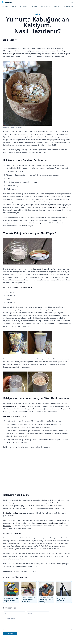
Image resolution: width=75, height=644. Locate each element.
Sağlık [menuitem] (14, 6)
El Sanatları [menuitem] (24, 6)
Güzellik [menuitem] (34, 6)
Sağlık (38, 14)
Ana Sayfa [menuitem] (5, 6)
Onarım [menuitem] (57, 6)
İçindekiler (10, 40)
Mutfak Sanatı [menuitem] (46, 6)
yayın (40, 223)
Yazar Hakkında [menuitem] (68, 6)
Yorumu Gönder (10, 633)
